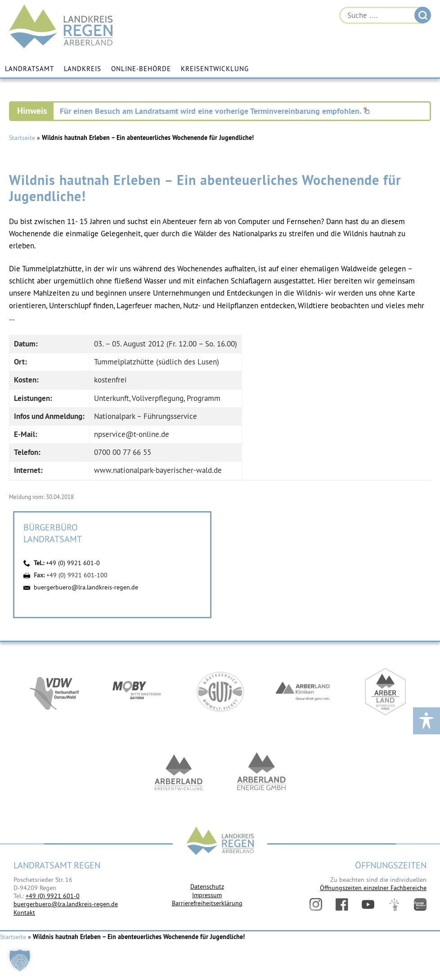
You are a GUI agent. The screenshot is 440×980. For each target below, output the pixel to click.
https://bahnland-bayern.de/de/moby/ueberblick (137, 692)
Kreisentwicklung (215, 69)
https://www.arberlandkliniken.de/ (303, 692)
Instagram (316, 904)
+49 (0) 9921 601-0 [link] (53, 896)
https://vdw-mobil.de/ (54, 692)
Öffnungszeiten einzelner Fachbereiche (373, 888)
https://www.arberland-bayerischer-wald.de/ (386, 692)
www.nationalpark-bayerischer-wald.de (158, 470)
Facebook (342, 904)
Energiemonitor (420, 904)
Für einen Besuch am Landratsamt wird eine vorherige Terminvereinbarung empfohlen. (215, 111)
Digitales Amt (394, 904)
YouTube (368, 904)
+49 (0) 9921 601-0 (73, 563)
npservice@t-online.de (132, 434)
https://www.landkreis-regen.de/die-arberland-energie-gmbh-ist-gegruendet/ (261, 773)
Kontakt (24, 913)
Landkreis (83, 69)
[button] (20, 960)
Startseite (22, 138)
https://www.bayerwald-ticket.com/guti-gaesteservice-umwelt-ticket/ (220, 692)
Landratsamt (29, 69)
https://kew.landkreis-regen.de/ (179, 773)
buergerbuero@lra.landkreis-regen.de (86, 587)
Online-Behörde (141, 69)
